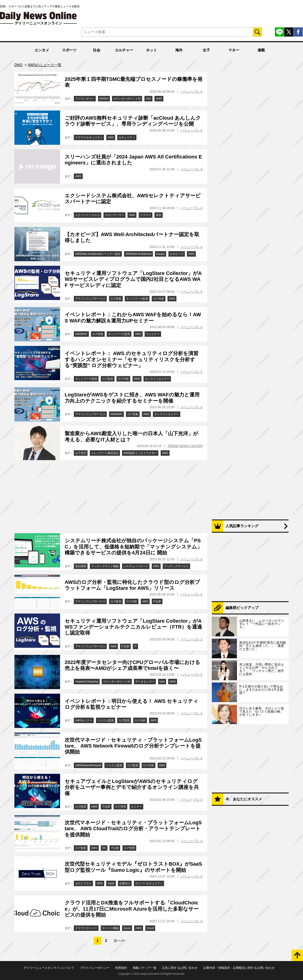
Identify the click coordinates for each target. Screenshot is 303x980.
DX (104, 848)
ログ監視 (108, 379)
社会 (97, 50)
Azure (127, 928)
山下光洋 (81, 453)
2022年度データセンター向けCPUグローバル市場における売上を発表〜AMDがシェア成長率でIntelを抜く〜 (132, 665)
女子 (206, 50)
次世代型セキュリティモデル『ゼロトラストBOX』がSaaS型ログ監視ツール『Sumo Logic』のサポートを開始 (133, 867)
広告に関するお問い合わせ (180, 968)
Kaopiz (161, 254)
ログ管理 (120, 807)
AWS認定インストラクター (140, 453)
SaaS (111, 883)
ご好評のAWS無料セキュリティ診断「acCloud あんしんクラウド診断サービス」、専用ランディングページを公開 (133, 121)
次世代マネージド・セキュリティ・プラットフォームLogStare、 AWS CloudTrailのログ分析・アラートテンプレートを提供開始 (133, 829)
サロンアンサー (114, 215)
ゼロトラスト (83, 883)
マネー (234, 50)
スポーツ (69, 50)
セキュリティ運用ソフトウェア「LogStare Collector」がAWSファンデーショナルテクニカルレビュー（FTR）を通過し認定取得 (133, 627)
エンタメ (42, 50)
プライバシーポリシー (95, 968)
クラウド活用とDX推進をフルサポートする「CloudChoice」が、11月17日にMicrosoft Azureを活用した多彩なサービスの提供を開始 (132, 909)
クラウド (146, 215)
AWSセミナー (84, 720)
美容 (159, 215)
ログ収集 (116, 299)
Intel (148, 99)
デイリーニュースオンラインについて (49, 968)
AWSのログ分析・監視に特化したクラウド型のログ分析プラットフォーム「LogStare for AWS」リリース (132, 585)
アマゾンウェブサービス (90, 299)
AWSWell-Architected (138, 254)
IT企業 (157, 601)
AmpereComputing (87, 682)
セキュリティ (127, 137)
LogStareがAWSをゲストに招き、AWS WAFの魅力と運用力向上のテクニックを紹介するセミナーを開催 (132, 398)
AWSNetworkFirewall (88, 765)
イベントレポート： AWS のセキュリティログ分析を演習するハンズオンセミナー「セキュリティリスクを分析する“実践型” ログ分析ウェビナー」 (132, 359)
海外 (179, 50)
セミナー (136, 807)
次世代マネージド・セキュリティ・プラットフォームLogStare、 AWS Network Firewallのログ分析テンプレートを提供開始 (133, 746)
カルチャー (124, 50)
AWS (159, 99)
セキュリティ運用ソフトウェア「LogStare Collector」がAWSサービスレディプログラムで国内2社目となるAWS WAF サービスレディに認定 (133, 279)
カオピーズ (177, 254)
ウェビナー (153, 334)
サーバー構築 (110, 928)
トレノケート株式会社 (105, 453)
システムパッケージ (136, 566)
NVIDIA (104, 99)
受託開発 (81, 566)
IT (135, 646)
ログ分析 (159, 299)
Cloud (150, 928)
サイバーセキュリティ (149, 883)
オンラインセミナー (157, 379)
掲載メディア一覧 (145, 968)
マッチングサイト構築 (105, 566)
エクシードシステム (88, 215)
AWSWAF (81, 334)
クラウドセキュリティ (89, 137)
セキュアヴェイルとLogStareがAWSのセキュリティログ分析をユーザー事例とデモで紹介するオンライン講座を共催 (132, 787)
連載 (261, 50)
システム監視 (106, 720)
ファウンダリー (85, 99)
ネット (151, 50)
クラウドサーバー (86, 928)
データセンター (145, 682)
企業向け (125, 883)
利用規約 (121, 968)
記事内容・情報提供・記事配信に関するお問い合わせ (239, 968)
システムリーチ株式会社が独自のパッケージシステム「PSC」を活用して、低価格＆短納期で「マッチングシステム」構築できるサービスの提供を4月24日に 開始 (133, 547)
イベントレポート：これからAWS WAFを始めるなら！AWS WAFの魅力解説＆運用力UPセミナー (133, 317)
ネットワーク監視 (137, 299)
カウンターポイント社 (127, 99)
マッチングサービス (176, 566)
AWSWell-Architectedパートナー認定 (98, 254)
